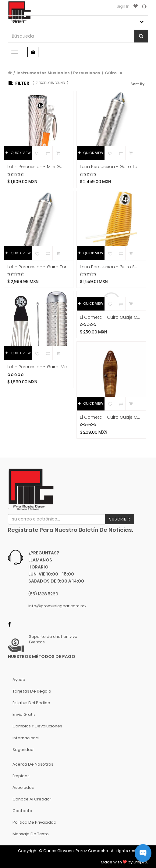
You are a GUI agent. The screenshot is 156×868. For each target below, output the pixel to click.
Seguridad (23, 750)
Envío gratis (24, 714)
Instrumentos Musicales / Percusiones (58, 73)
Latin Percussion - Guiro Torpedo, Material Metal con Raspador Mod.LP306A (39, 267)
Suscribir (120, 519)
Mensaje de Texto (31, 834)
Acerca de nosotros (33, 764)
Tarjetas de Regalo (32, 691)
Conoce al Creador (32, 799)
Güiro (111, 73)
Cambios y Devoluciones (37, 726)
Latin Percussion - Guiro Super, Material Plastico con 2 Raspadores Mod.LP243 (111, 267)
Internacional (26, 738)
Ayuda (19, 680)
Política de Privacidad (34, 822)
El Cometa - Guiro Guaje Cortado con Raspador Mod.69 (111, 317)
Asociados (23, 787)
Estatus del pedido (31, 703)
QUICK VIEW (18, 153)
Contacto (22, 811)
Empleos (21, 776)
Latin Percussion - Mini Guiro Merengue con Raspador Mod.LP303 (39, 167)
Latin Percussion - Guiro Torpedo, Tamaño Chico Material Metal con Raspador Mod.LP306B (111, 167)
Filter (19, 83)
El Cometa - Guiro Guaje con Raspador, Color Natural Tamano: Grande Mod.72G (111, 417)
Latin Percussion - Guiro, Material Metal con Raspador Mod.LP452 (39, 367)
